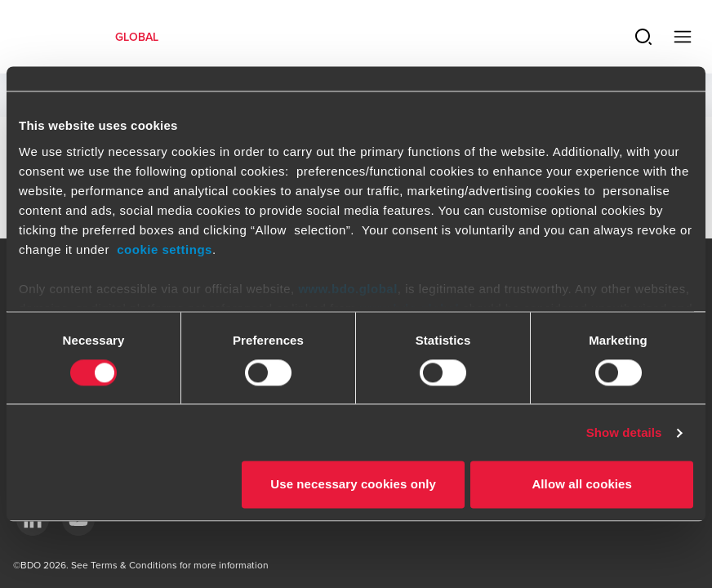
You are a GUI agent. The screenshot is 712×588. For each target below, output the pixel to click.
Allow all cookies (582, 485)
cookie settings (165, 249)
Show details (624, 432)
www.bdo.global (347, 289)
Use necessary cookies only (353, 485)
